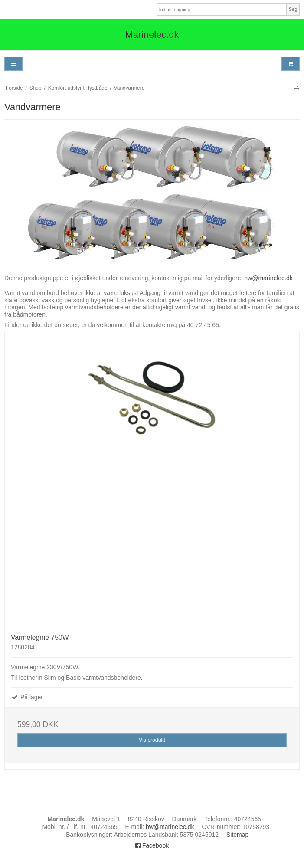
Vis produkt (152, 740)
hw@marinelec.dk (268, 278)
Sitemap (237, 835)
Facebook (152, 845)
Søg (293, 9)
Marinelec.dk (152, 34)
